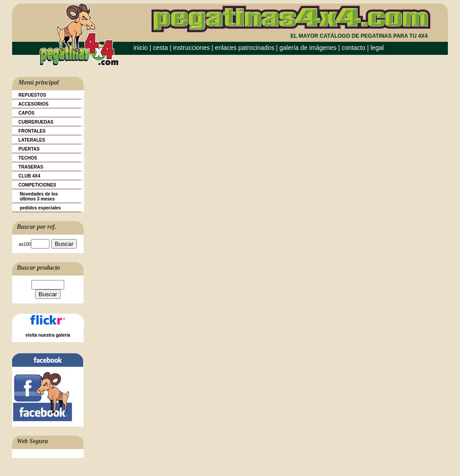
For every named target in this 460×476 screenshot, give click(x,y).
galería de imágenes (308, 48)
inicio (141, 48)
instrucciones (191, 48)
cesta (161, 48)
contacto (353, 48)
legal (377, 48)
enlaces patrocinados (244, 48)
